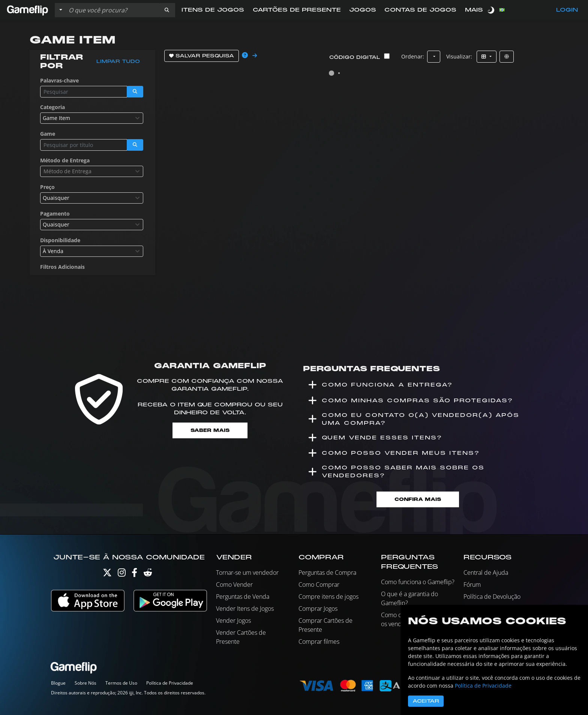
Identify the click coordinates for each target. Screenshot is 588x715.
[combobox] (92, 118)
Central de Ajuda (486, 573)
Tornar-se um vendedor (247, 573)
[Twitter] (107, 574)
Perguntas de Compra (327, 573)
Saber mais (210, 430)
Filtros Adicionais (62, 267)
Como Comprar (319, 585)
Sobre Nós (85, 683)
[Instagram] (122, 574)
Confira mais (418, 499)
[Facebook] (134, 574)
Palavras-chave (59, 80)
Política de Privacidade (170, 683)
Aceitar (426, 701)
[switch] (492, 10)
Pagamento (55, 214)
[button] (167, 10)
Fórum (472, 585)
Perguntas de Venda (243, 597)
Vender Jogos (233, 621)
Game (48, 134)
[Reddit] (148, 574)
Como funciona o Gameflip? (418, 582)
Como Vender (234, 585)
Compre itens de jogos (328, 597)
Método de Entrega (65, 160)
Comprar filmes (319, 642)
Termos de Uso (121, 683)
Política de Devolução (492, 597)
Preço (47, 187)
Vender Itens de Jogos (245, 609)
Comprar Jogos (318, 609)
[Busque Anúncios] (112, 10)
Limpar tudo (118, 61)
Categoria (52, 107)
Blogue (58, 683)
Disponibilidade (60, 240)
